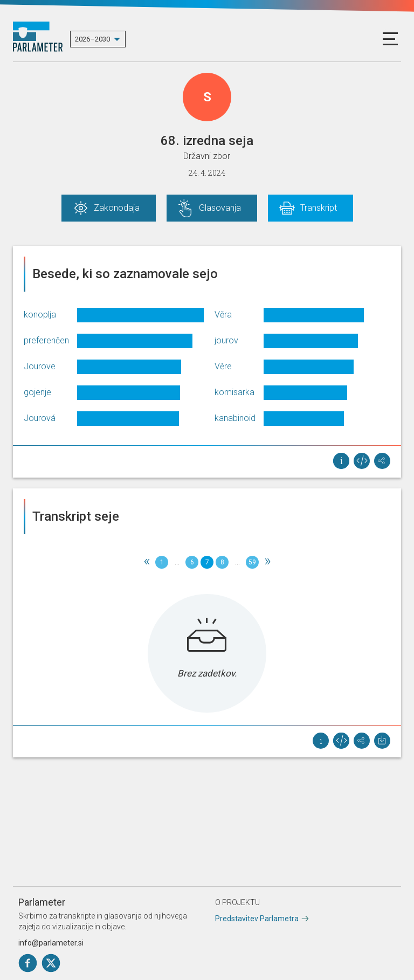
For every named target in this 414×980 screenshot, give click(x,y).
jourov (226, 340)
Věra (223, 315)
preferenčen (46, 340)
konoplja (40, 315)
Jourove (40, 366)
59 (252, 562)
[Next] (267, 562)
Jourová (40, 418)
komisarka (234, 392)
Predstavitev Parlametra (257, 919)
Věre (223, 366)
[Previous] (147, 562)
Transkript (319, 208)
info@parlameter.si (51, 943)
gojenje (37, 392)
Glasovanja (220, 208)
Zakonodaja (117, 208)
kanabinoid (235, 418)
